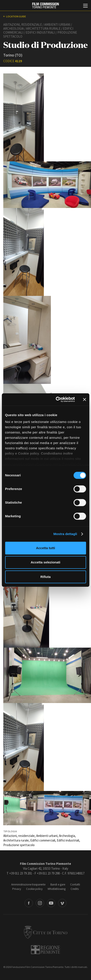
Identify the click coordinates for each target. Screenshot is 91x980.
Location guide (16, 16)
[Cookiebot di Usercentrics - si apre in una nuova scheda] (56, 399)
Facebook (29, 903)
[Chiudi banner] (84, 399)
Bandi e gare (58, 884)
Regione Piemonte (45, 950)
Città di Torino (46, 932)
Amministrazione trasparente (28, 884)
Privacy (17, 889)
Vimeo (62, 903)
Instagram (40, 903)
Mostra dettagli (65, 534)
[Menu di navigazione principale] (85, 6)
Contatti (75, 884)
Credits (75, 889)
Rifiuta (45, 577)
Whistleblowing (57, 889)
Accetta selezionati (45, 562)
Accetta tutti (45, 548)
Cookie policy (34, 889)
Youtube (51, 903)
